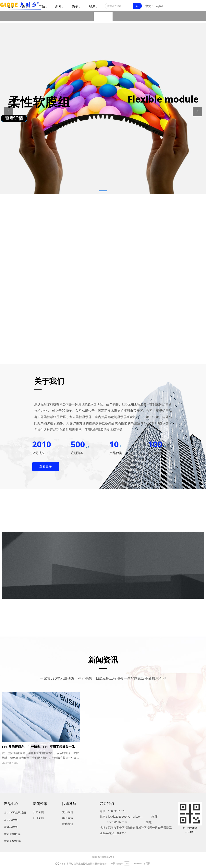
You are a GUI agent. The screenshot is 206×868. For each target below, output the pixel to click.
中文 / (149, 6)
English (159, 6)
